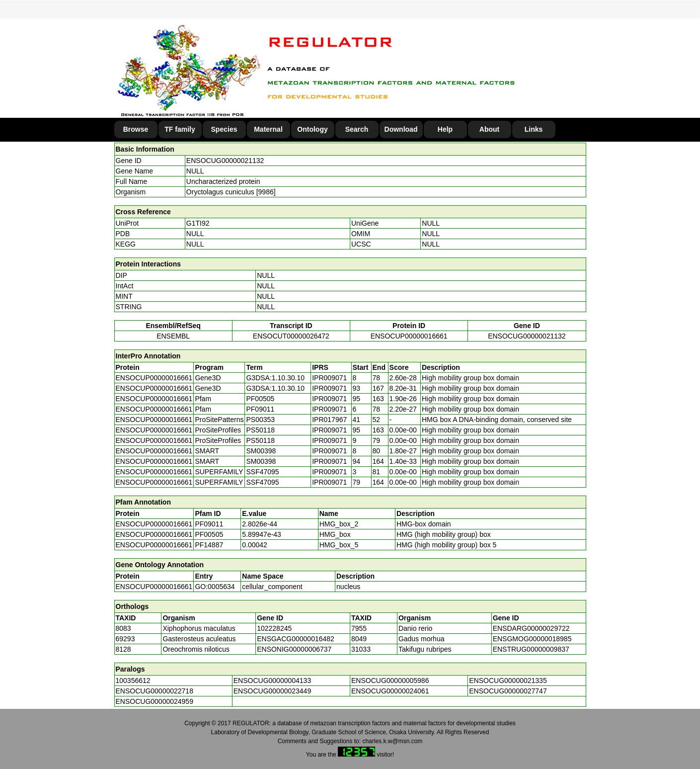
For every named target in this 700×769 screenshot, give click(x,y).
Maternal (268, 129)
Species (224, 129)
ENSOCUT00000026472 (291, 336)
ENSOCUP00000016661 (409, 336)
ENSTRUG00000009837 (531, 649)
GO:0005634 (215, 587)
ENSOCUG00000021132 (225, 161)
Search (357, 129)
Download (401, 129)
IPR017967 (329, 420)
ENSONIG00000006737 (294, 649)
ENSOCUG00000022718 (155, 691)
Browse (136, 129)
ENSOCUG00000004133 (272, 681)
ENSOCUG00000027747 (508, 691)
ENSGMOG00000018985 (532, 639)
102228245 (274, 628)
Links (534, 129)
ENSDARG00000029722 (531, 628)
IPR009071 (329, 378)
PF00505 (209, 534)
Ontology (312, 129)
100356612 (133, 681)
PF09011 (209, 524)
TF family (180, 129)
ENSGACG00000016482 (296, 639)
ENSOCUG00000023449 (272, 691)
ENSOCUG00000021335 (508, 681)
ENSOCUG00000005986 (390, 681)
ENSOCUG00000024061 (390, 691)
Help (445, 129)
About (489, 129)
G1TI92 (198, 223)
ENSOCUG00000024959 (155, 701)
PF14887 (209, 545)
